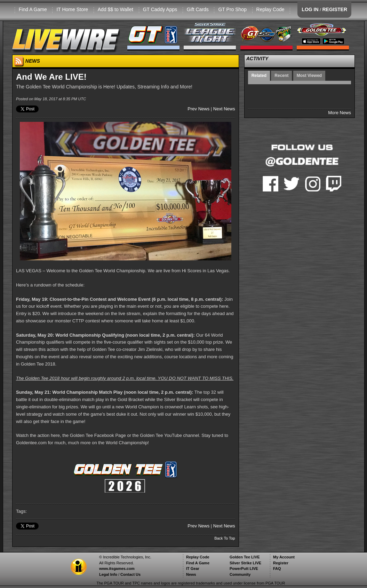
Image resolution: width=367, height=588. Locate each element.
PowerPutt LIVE (244, 569)
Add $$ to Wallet (115, 9)
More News (340, 113)
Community (240, 574)
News (191, 574)
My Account (284, 557)
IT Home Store (72, 9)
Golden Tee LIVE (245, 557)
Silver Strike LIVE (245, 563)
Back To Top (225, 538)
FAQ (277, 569)
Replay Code (270, 9)
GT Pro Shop (232, 9)
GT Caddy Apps (160, 9)
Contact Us (130, 574)
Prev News (198, 109)
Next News (224, 109)
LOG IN (310, 9)
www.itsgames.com (117, 569)
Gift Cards (198, 9)
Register (281, 563)
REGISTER (335, 9)
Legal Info (108, 574)
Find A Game (33, 9)
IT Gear (193, 569)
